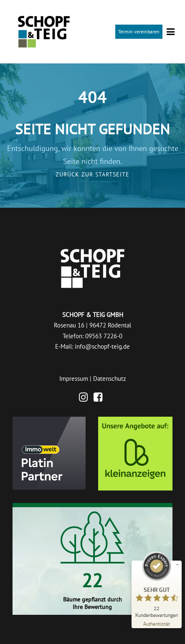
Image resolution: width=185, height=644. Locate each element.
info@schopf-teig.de (102, 346)
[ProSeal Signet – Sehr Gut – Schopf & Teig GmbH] (157, 584)
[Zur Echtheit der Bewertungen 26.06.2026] (157, 623)
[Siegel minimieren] (177, 565)
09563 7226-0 (104, 336)
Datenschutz (110, 379)
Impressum (74, 379)
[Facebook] (100, 399)
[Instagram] (85, 399)
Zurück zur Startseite (92, 174)
